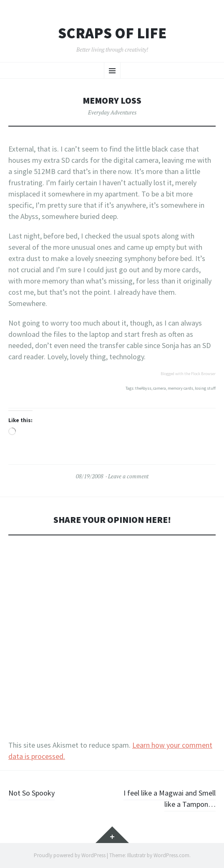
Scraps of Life (112, 33)
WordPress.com (171, 855)
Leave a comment (128, 476)
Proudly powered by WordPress (70, 855)
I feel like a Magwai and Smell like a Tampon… (170, 798)
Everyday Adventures (112, 112)
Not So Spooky (31, 793)
